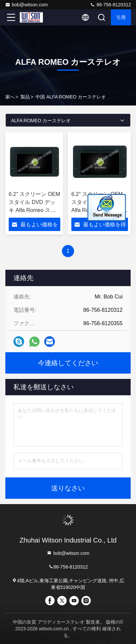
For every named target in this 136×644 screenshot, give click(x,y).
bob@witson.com (26, 5)
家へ (10, 97)
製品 (25, 97)
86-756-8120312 (110, 5)
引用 (121, 17)
